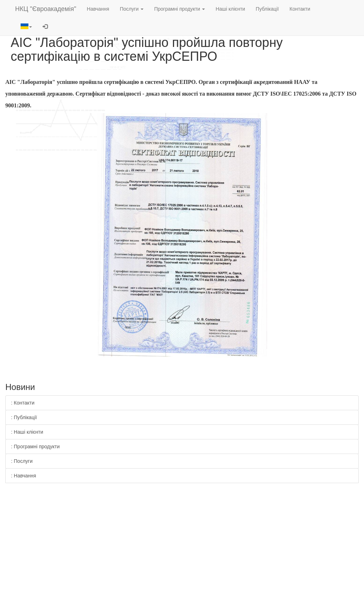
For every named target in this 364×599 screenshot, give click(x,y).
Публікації (267, 9)
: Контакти (23, 403)
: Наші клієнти (27, 432)
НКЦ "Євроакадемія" (46, 9)
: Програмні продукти (35, 446)
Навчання (98, 9)
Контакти (300, 9)
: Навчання (24, 476)
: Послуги (22, 461)
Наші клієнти (230, 9)
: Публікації (24, 417)
